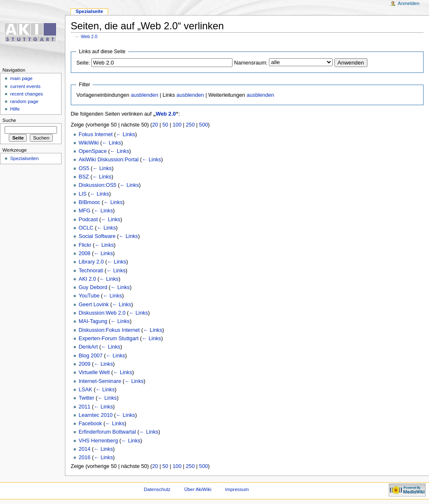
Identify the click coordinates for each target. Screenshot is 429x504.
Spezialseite (89, 11)
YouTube (89, 296)
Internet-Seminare (100, 381)
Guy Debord (93, 287)
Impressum (237, 489)
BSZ (84, 177)
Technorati (91, 271)
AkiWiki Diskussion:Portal (109, 160)
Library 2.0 (91, 262)
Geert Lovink (94, 305)
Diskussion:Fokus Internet (109, 330)
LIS (83, 194)
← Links (126, 134)
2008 (85, 253)
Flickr (85, 245)
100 (177, 125)
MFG (85, 211)
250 (190, 125)
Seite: (83, 63)
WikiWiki (89, 143)
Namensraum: (251, 63)
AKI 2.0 (88, 279)
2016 (85, 457)
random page (24, 101)
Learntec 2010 (96, 415)
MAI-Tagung (93, 321)
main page (21, 78)
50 (165, 125)
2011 (85, 407)
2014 (85, 449)
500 (203, 125)
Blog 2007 (91, 356)
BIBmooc (89, 202)
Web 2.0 (89, 36)
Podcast (88, 220)
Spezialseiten (24, 158)
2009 (85, 364)
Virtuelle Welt (94, 372)
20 (155, 125)
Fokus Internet (96, 134)
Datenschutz (157, 489)
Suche (9, 120)
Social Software (97, 236)
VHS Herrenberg (98, 441)
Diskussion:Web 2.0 (102, 313)
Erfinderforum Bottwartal (107, 432)
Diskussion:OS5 (98, 185)
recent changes (26, 94)
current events (25, 86)
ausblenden (145, 95)
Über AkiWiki (198, 489)
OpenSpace (93, 151)
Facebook (90, 424)
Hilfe (15, 109)
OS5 (84, 168)
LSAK (85, 390)
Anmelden (409, 3)
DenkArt (88, 347)
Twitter (87, 398)
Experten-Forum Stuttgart (109, 339)
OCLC (86, 228)
